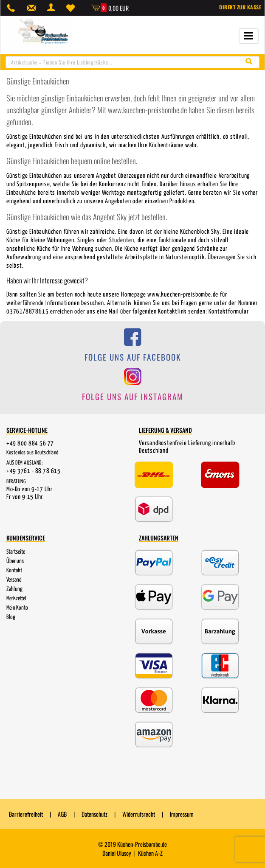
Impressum (182, 814)
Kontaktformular (228, 312)
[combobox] (132, 62)
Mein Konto (17, 608)
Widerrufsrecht (139, 814)
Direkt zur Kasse (240, 7)
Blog (11, 617)
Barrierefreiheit (26, 814)
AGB (62, 814)
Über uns (15, 561)
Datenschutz (94, 814)
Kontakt (14, 571)
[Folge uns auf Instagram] (132, 389)
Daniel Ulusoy (117, 853)
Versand (14, 580)
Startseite (16, 552)
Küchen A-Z (150, 853)
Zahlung (14, 589)
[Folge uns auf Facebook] (132, 350)
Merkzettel (16, 599)
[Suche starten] (251, 62)
